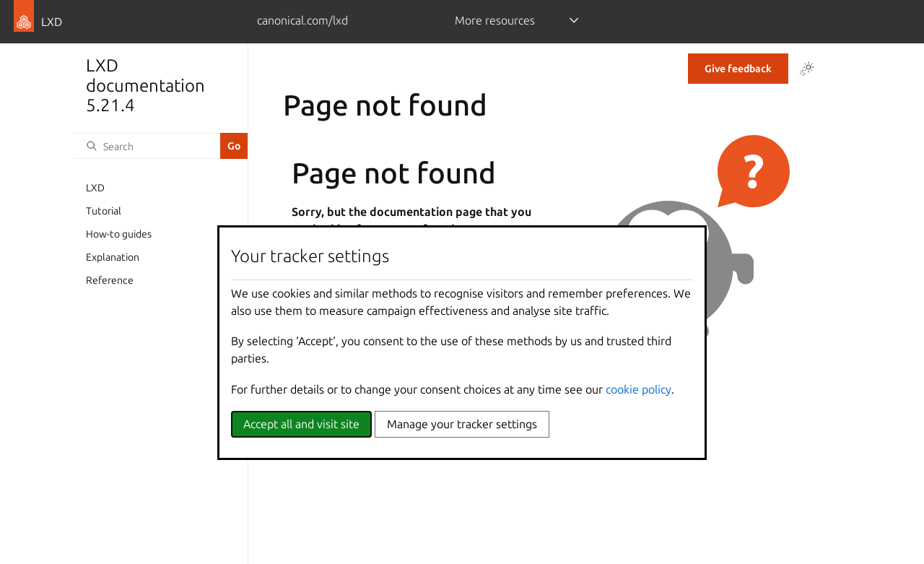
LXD (95, 188)
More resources (495, 20)
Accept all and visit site (301, 424)
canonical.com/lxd (302, 20)
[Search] (147, 146)
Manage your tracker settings (462, 424)
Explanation (113, 257)
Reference (110, 280)
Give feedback (738, 69)
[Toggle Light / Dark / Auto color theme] (807, 69)
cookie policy (638, 389)
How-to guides (119, 234)
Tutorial (104, 211)
